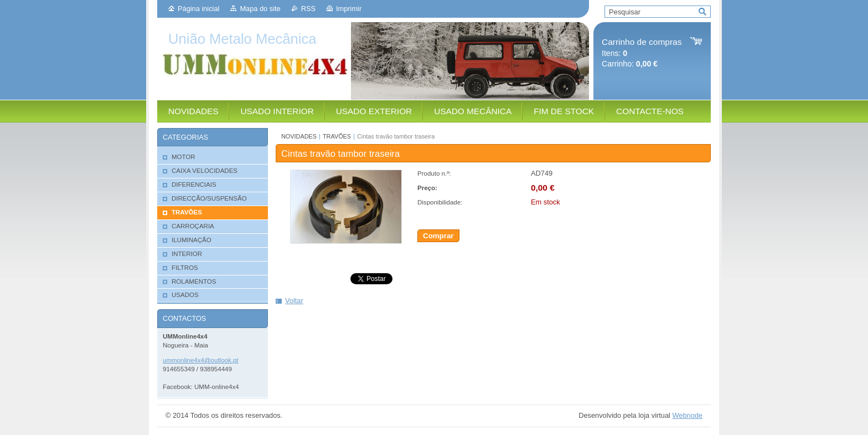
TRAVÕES (337, 136)
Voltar (294, 301)
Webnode (687, 415)
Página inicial (198, 9)
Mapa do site (260, 9)
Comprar (438, 236)
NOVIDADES (299, 136)
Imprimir (349, 9)
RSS (308, 9)
